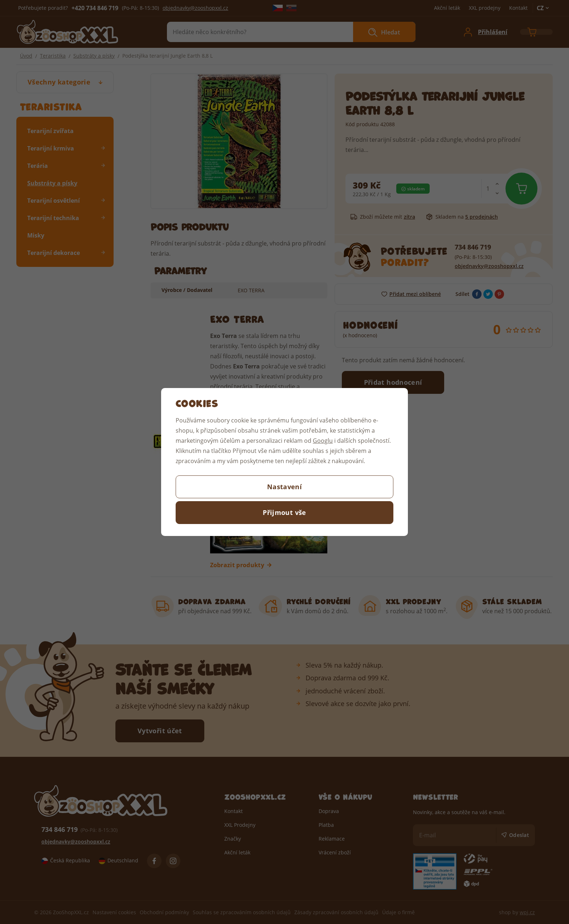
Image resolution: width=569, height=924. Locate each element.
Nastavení (284, 487)
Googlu (323, 440)
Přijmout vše (284, 512)
